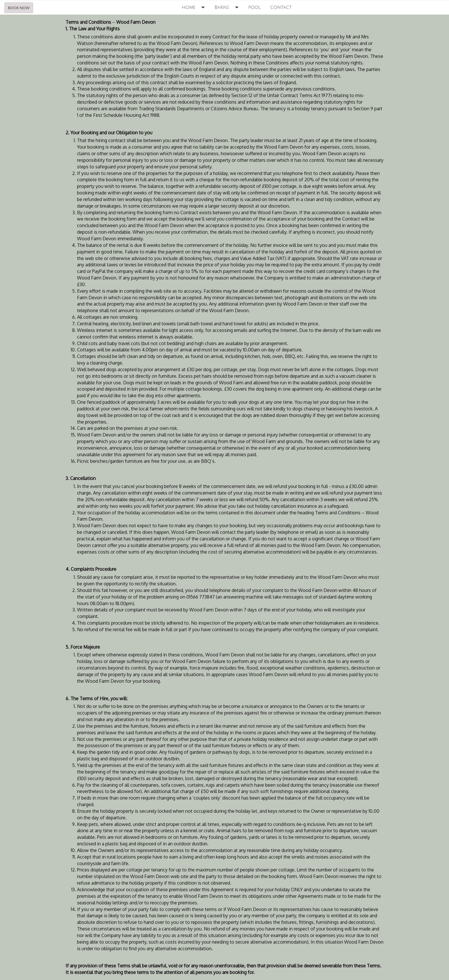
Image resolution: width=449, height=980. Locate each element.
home (189, 7)
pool (254, 7)
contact (281, 7)
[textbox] (224, 497)
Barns (222, 7)
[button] (205, 7)
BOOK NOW (19, 8)
